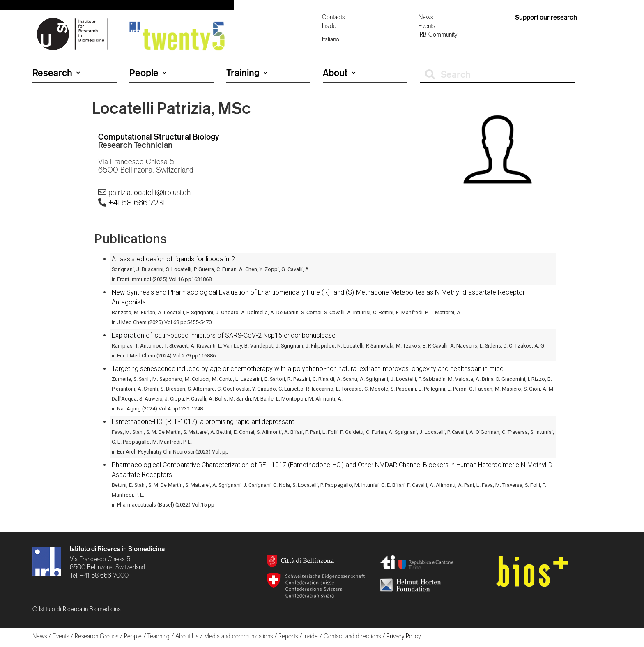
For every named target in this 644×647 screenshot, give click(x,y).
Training (247, 73)
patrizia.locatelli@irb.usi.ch (149, 192)
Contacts (333, 17)
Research (56, 73)
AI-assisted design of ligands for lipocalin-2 (173, 259)
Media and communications (238, 636)
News (426, 17)
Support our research (546, 17)
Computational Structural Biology (159, 137)
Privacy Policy (404, 636)
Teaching (158, 636)
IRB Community (438, 34)
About (339, 73)
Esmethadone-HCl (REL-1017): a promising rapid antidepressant (203, 422)
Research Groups (97, 636)
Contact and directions (352, 636)
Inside (329, 26)
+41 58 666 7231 (137, 203)
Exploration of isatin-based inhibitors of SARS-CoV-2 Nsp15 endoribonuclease (224, 335)
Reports (288, 636)
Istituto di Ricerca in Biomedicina (117, 549)
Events (427, 26)
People (148, 73)
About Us (187, 636)
